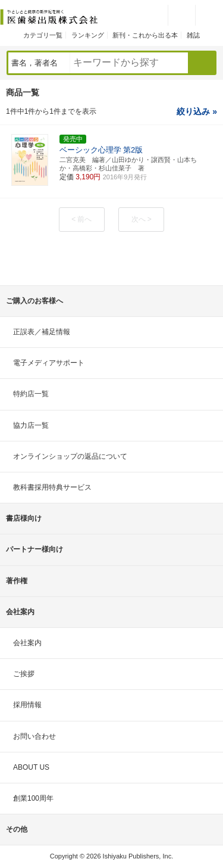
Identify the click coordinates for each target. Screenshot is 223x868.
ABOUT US (31, 767)
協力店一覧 (31, 425)
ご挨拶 (24, 674)
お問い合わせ (34, 736)
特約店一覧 (31, 394)
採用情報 (27, 705)
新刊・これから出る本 (145, 35)
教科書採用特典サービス (52, 487)
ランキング (88, 35)
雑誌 (193, 35)
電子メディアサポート (49, 363)
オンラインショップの (70, 456)
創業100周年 (33, 798)
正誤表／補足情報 (42, 332)
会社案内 (27, 643)
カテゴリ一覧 (43, 35)
